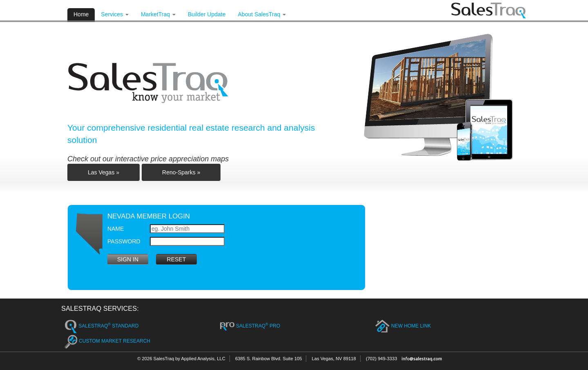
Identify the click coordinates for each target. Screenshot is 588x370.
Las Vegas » (104, 172)
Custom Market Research (108, 342)
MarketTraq (158, 14)
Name (116, 229)
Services (115, 14)
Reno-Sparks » (181, 172)
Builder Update (207, 14)
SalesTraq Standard (102, 327)
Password (124, 241)
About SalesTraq (262, 14)
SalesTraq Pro (250, 327)
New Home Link (403, 326)
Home (81, 14)
